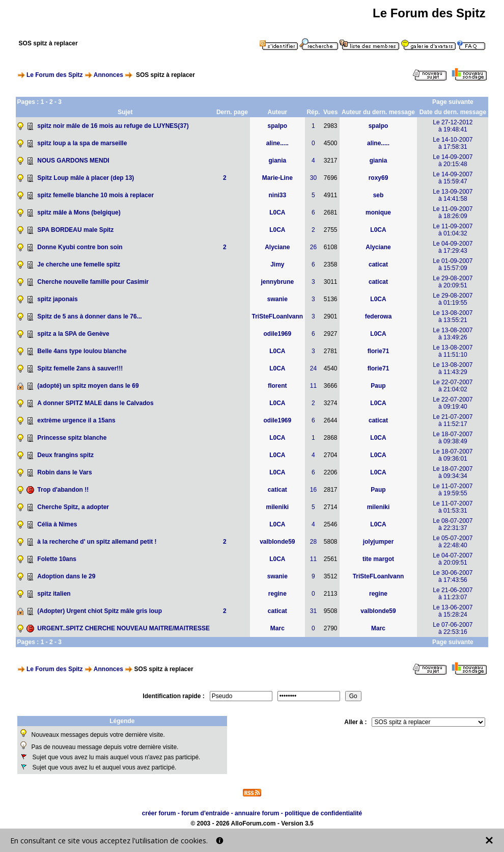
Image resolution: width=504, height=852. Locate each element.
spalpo (278, 126)
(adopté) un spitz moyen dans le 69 (88, 386)
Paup (378, 386)
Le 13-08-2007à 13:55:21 (453, 316)
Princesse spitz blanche (72, 438)
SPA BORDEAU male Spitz (75, 230)
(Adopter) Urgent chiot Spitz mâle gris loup (100, 611)
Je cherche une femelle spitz (79, 264)
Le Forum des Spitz (55, 75)
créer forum (159, 813)
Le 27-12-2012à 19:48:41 (453, 126)
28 (313, 542)
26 (313, 247)
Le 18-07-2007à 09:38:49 (453, 438)
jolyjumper (379, 542)
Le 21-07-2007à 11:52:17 (453, 420)
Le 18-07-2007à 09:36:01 (453, 455)
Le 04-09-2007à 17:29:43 (453, 247)
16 (313, 490)
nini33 (278, 195)
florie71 (379, 351)
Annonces (108, 75)
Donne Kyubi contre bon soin (80, 247)
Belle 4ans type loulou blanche (82, 351)
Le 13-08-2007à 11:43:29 (453, 368)
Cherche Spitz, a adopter (73, 507)
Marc (277, 628)
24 (313, 368)
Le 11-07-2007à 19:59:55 (453, 490)
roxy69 (379, 178)
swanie (277, 299)
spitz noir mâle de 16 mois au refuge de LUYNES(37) (113, 126)
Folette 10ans (57, 559)
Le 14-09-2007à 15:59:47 (453, 178)
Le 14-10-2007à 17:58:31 (453, 143)
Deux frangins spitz (65, 455)
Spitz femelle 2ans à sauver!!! (80, 368)
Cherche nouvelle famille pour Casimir (93, 282)
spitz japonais (57, 299)
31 (313, 611)
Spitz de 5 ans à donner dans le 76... (89, 316)
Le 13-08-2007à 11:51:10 (453, 351)
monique (378, 212)
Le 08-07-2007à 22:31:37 (453, 524)
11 (313, 386)
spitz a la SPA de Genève (73, 334)
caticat (378, 264)
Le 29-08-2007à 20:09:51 (453, 282)
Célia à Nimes (57, 524)
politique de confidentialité (323, 813)
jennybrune (278, 282)
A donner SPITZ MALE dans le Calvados (95, 403)
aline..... (277, 143)
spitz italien (54, 594)
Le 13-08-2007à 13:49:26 (453, 334)
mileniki (278, 507)
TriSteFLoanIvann (278, 316)
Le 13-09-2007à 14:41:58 (453, 195)
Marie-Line (277, 178)
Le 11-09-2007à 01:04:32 (453, 230)
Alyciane (277, 247)
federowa (379, 316)
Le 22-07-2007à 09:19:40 (453, 403)
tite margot (378, 559)
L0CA (277, 212)
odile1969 (277, 334)
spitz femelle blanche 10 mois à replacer (95, 195)
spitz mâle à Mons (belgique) (79, 212)
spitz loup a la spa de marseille (82, 143)
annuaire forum (257, 813)
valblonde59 (277, 542)
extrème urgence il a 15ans (76, 420)
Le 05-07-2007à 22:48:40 (453, 542)
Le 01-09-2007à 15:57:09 (453, 264)
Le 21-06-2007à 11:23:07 (453, 594)
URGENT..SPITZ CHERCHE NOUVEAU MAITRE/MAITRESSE (123, 628)
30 (313, 178)
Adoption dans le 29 (66, 576)
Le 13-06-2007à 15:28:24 (453, 611)
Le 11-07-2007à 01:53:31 (453, 507)
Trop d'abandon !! (63, 490)
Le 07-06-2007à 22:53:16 (453, 628)
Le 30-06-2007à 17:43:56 (453, 576)
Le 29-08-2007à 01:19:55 (453, 299)
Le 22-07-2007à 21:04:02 (453, 386)
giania (278, 161)
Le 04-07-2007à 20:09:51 (453, 559)
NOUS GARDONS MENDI (73, 161)
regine (277, 594)
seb (379, 195)
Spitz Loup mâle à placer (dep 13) (86, 178)
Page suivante (453, 102)
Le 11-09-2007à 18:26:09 (453, 212)
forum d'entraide (205, 813)
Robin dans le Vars (64, 472)
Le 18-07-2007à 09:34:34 (453, 472)
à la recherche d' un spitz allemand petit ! (97, 542)
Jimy (277, 264)
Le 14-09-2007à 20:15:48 (453, 161)
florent (277, 386)
